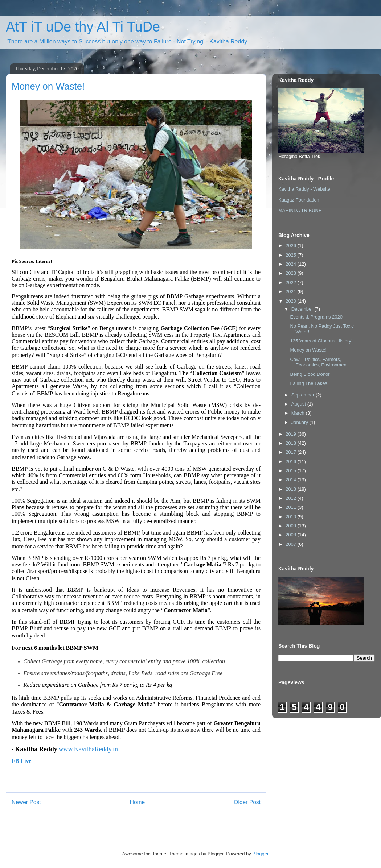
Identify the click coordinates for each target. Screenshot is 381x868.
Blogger (260, 854)
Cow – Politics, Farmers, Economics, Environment (319, 362)
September (304, 395)
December (303, 309)
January (300, 422)
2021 (292, 292)
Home (138, 802)
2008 (292, 535)
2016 (292, 462)
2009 (292, 526)
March (299, 413)
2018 (292, 443)
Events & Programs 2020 (316, 317)
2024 (292, 264)
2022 (292, 283)
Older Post (247, 802)
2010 (292, 517)
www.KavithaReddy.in (88, 749)
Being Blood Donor (310, 374)
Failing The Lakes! (309, 383)
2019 (292, 434)
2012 (292, 498)
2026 (292, 246)
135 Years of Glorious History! (321, 341)
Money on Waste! (308, 350)
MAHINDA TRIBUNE (300, 210)
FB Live (22, 761)
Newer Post (26, 802)
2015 (292, 471)
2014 (292, 480)
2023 (292, 273)
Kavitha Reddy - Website (304, 189)
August (299, 404)
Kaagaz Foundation (299, 200)
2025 (292, 255)
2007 (292, 544)
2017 (292, 452)
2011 (292, 507)
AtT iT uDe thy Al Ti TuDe (83, 27)
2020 (292, 301)
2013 (292, 489)
